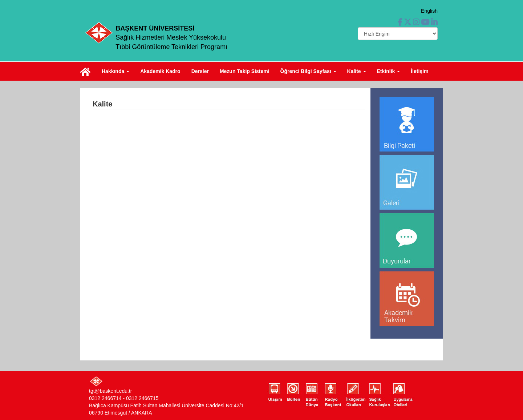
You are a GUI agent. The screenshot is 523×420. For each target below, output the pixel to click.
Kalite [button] (357, 71)
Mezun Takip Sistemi (245, 71)
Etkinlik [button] (389, 71)
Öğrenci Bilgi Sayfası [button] (308, 71)
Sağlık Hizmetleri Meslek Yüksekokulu (171, 37)
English (429, 11)
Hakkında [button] (115, 71)
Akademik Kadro (160, 71)
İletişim (419, 71)
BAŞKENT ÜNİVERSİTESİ (155, 28)
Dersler (200, 71)
